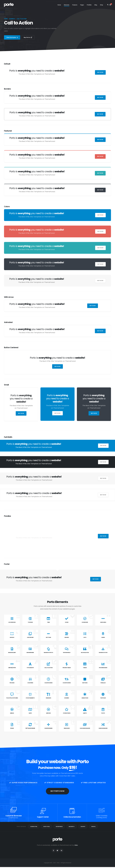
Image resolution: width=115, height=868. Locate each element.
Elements (67, 5)
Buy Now (100, 72)
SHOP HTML (46, 827)
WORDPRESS (59, 827)
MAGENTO (72, 827)
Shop (101, 5)
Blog (96, 5)
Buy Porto (29, 37)
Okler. (76, 845)
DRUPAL (93, 827)
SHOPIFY (83, 827)
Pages (82, 5)
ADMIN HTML (34, 827)
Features (75, 5)
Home (59, 5)
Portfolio (89, 5)
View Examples (13, 37)
